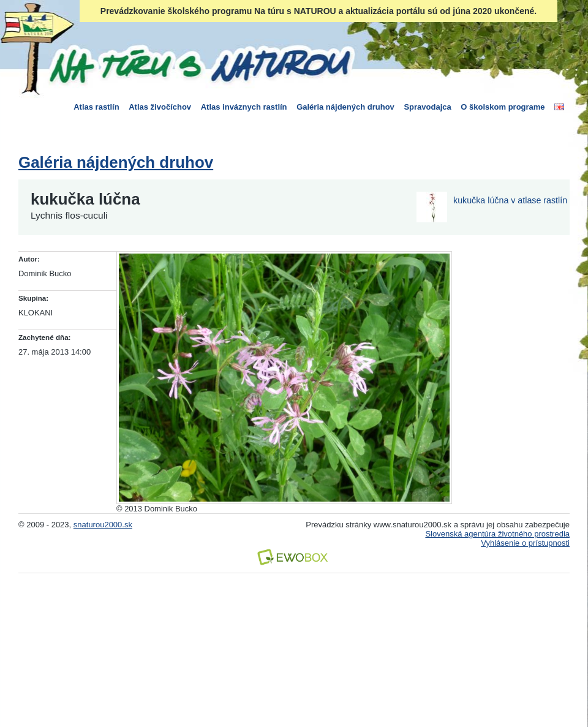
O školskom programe (503, 107)
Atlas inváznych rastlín (244, 107)
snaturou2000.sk (103, 525)
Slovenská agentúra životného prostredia (497, 534)
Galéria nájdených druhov (345, 107)
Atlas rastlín (96, 107)
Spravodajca (427, 107)
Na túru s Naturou (199, 64)
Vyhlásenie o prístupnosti (525, 543)
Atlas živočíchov (160, 107)
